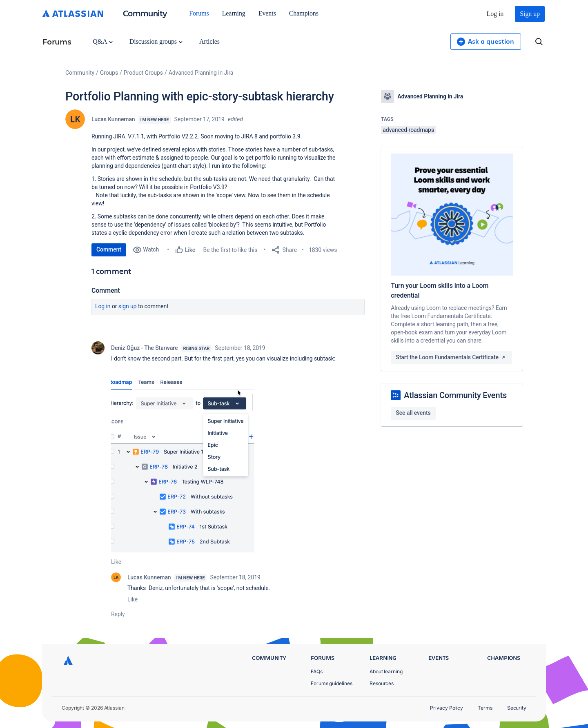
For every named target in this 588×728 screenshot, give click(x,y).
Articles (209, 41)
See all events (413, 413)
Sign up (530, 14)
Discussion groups (156, 41)
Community (145, 13)
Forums (199, 13)
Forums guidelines (332, 683)
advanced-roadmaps (408, 130)
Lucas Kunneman (113, 119)
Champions (304, 13)
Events (267, 13)
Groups (109, 73)
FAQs (317, 671)
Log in (495, 14)
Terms (485, 708)
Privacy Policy (447, 708)
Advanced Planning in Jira (201, 73)
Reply (118, 614)
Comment (109, 249)
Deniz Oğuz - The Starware (145, 348)
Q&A (102, 41)
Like (116, 562)
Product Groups (143, 73)
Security (517, 708)
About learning (386, 671)
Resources (382, 683)
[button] (183, 466)
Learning (234, 13)
